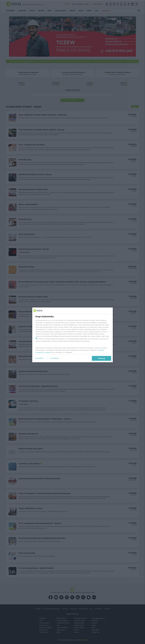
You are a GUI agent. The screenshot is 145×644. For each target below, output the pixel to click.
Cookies (48, 352)
